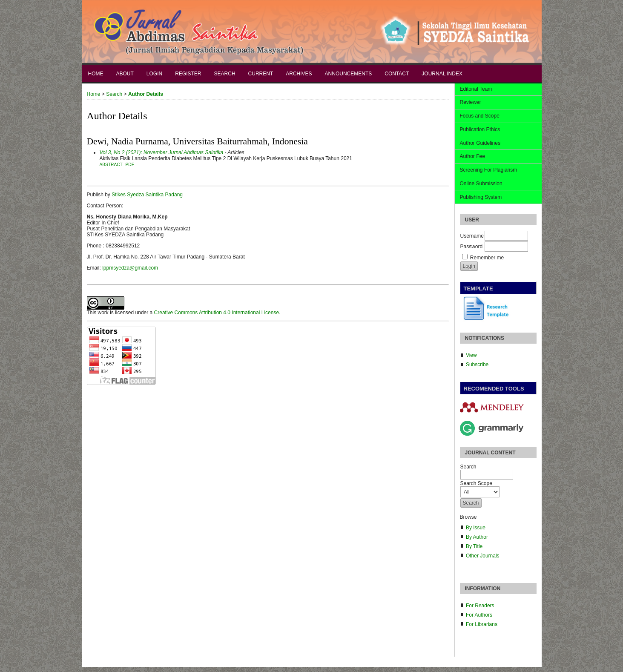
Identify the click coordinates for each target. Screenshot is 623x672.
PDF (130, 165)
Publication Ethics (480, 129)
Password (472, 247)
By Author (477, 537)
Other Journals (483, 556)
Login (154, 74)
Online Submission (481, 184)
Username (472, 236)
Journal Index (442, 74)
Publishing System (481, 197)
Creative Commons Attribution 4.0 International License (217, 313)
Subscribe (477, 365)
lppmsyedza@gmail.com (130, 268)
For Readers (480, 606)
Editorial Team (476, 89)
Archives (299, 74)
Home (96, 74)
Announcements (349, 74)
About (125, 74)
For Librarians (482, 624)
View (471, 355)
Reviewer (471, 102)
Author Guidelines (480, 143)
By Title (474, 546)
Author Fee (472, 156)
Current (261, 74)
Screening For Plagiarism (489, 170)
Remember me (487, 258)
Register (188, 74)
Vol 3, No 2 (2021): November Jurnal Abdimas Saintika (162, 152)
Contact (397, 74)
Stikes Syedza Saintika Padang (147, 195)
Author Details (146, 94)
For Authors (479, 615)
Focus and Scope (480, 116)
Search (225, 74)
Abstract (111, 165)
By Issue (476, 528)
